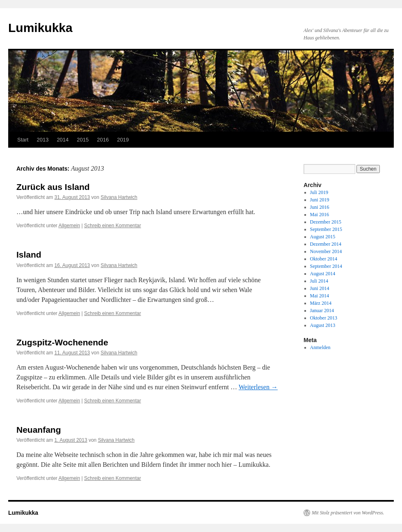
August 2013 (323, 325)
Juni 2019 (320, 200)
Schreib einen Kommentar (113, 226)
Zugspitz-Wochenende (62, 342)
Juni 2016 (320, 207)
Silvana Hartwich (119, 197)
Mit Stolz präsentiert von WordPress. (348, 513)
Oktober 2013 (324, 318)
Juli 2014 (319, 281)
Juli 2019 (319, 192)
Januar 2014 (322, 311)
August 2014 (323, 274)
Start (23, 140)
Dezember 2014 (326, 244)
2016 (103, 140)
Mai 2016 (320, 215)
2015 (83, 140)
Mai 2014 (320, 296)
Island (29, 255)
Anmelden (320, 347)
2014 (63, 140)
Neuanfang (39, 430)
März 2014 (321, 303)
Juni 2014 (320, 288)
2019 (123, 140)
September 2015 (326, 229)
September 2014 (326, 266)
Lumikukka (40, 28)
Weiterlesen (258, 387)
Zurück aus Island (53, 187)
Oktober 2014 (324, 259)
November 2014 (326, 251)
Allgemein (70, 226)
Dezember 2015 (326, 222)
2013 (42, 140)
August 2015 (323, 237)
